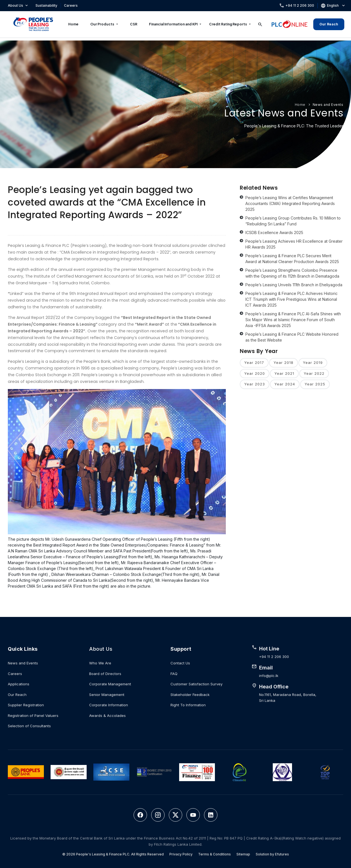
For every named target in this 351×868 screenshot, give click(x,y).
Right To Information (188, 705)
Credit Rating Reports (228, 24)
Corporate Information (109, 705)
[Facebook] (140, 815)
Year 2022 (314, 373)
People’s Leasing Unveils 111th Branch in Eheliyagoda (294, 285)
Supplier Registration (26, 705)
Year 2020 (255, 373)
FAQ (174, 674)
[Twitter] (175, 815)
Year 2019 (313, 363)
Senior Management (107, 695)
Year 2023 (255, 384)
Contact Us (180, 663)
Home (73, 24)
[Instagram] (158, 815)
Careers (71, 5)
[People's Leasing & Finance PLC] (33, 24)
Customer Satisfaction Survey (196, 684)
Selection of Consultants (29, 726)
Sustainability (46, 5)
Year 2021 (284, 373)
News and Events (328, 105)
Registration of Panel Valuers (33, 716)
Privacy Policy (181, 854)
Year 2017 (254, 363)
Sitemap (243, 854)
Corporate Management (110, 684)
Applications (19, 684)
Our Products (102, 24)
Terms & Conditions (214, 854)
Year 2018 (284, 363)
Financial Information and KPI (173, 24)
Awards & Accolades (107, 716)
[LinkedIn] (211, 815)
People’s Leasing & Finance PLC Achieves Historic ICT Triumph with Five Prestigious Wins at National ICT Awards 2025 (291, 299)
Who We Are (100, 663)
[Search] (260, 24)
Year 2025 (315, 384)
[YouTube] (193, 815)
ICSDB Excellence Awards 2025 (274, 232)
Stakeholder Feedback (190, 695)
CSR (134, 24)
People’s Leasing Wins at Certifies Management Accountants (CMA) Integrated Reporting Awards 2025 (290, 203)
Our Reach (329, 24)
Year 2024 (285, 384)
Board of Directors (105, 674)
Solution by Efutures (272, 854)
